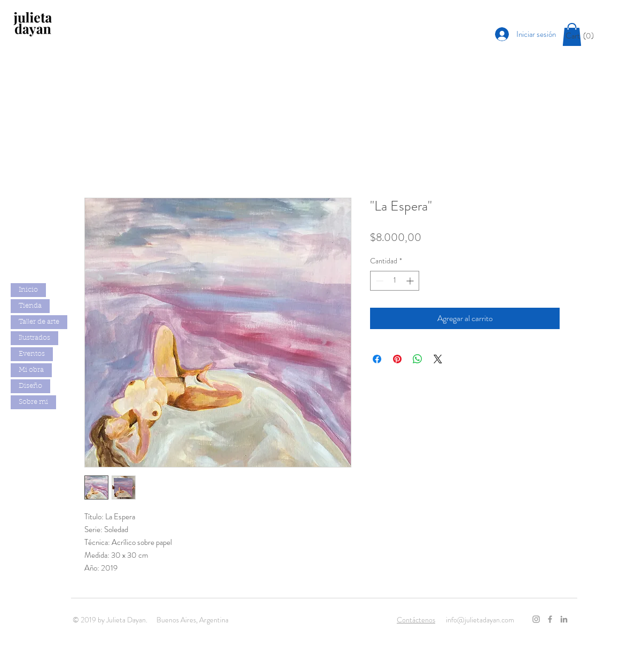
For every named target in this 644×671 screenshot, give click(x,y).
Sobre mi (33, 402)
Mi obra (31, 370)
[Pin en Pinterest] (397, 359)
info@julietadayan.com (480, 620)
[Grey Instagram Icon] (536, 619)
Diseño (30, 386)
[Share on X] (438, 359)
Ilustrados (34, 338)
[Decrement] (378, 281)
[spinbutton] (395, 281)
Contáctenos (416, 620)
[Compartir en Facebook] (377, 359)
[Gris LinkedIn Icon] (564, 619)
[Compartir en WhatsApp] (418, 359)
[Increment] (411, 281)
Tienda (30, 306)
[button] (583, 36)
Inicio (28, 290)
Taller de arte (39, 322)
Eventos (32, 354)
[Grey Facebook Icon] (550, 619)
